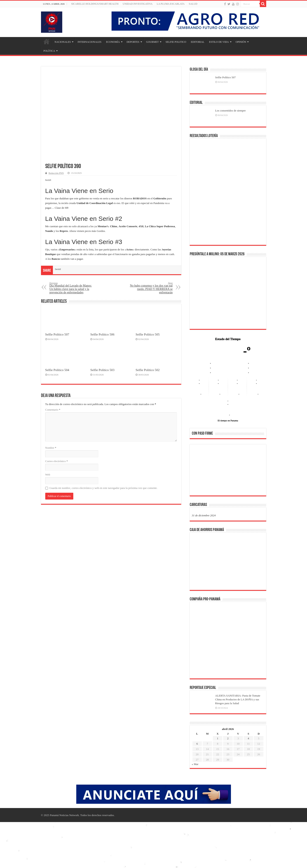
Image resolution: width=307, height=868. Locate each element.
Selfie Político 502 (148, 370)
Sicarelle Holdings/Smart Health (95, 4)
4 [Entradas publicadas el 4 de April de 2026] (248, 738)
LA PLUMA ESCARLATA (171, 4)
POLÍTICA (49, 51)
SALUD (193, 4)
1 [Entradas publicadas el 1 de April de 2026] (218, 738)
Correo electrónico (57, 461)
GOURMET (152, 42)
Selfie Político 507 (57, 334)
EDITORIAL (198, 42)
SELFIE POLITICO (176, 42)
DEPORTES (133, 42)
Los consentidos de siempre (231, 111)
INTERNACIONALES (89, 42)
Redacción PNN (56, 173)
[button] (198, 470)
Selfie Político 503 (102, 370)
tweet (48, 180)
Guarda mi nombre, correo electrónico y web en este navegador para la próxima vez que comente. (104, 488)
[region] (228, 471)
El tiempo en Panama (228, 420)
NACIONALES (63, 42)
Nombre (51, 448)
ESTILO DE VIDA (219, 42)
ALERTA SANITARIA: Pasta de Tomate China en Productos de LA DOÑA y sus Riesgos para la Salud (238, 699)
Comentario (53, 410)
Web (48, 475)
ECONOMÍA (113, 42)
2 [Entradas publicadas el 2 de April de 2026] (228, 738)
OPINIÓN (241, 42)
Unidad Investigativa (138, 4)
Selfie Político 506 (102, 334)
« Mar (195, 764)
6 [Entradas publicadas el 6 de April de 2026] (197, 744)
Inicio (47, 41)
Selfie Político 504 (57, 370)
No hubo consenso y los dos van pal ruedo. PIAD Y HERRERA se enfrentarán (151, 288)
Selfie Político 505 (148, 334)
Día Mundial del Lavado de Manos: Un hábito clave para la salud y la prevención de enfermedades (71, 288)
